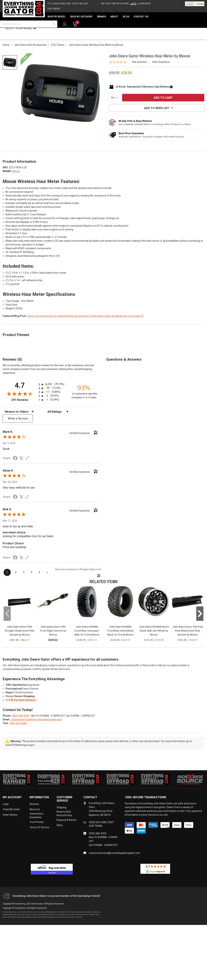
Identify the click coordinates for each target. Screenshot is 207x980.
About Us (35, 814)
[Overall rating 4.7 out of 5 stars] (20, 399)
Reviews (34, 809)
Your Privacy (37, 827)
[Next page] (47, 577)
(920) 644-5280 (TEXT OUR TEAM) (101, 829)
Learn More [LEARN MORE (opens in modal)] (144, 4)
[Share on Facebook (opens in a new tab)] (15, 464)
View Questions (161, 67)
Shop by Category (81, 17)
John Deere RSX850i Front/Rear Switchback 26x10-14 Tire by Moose (120, 636)
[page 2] (16, 577)
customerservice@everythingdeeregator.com (36, 725)
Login (6, 809)
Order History (10, 820)
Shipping (62, 812)
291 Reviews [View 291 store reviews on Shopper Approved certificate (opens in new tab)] (24, 405)
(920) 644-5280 (18, 728)
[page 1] (7, 577)
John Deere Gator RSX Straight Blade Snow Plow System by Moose (20, 636)
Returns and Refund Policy (64, 819)
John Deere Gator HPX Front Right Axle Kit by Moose (53, 636)
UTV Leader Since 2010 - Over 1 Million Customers (68, 6)
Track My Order (11, 814)
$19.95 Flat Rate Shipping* (21, 705)
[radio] (52, 389)
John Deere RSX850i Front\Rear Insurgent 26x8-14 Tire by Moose (87, 636)
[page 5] (39, 577)
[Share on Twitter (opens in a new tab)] (21, 463)
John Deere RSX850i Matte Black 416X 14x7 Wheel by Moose (154, 636)
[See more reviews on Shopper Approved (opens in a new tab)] (27, 463)
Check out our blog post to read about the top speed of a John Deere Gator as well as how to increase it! (85, 321)
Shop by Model (57, 17)
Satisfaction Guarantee (36, 820)
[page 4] (32, 577)
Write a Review (18, 424)
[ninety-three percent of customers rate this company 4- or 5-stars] (84, 396)
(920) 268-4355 (20, 721)
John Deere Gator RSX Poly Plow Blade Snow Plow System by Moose (188, 636)
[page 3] (24, 577)
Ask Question (139, 67)
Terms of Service (39, 832)
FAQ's (60, 830)
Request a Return (67, 825)
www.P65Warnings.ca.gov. (20, 750)
